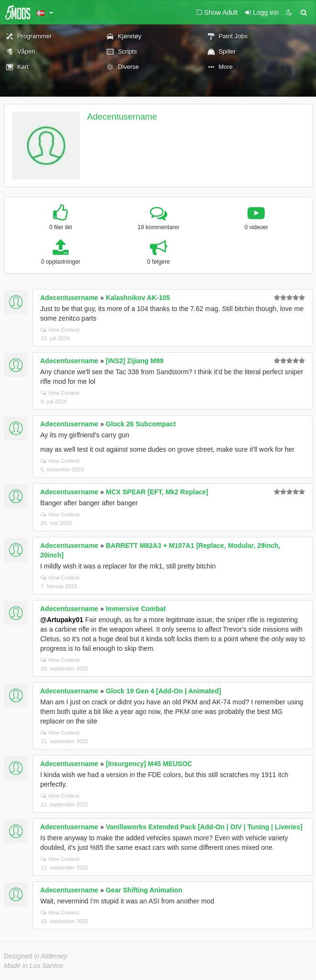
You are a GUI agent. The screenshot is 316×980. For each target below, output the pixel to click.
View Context (60, 330)
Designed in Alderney (36, 956)
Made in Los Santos (34, 966)
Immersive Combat (136, 609)
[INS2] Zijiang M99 (135, 361)
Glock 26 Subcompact (141, 424)
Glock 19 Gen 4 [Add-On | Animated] (164, 691)
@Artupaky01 (62, 620)
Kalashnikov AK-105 (138, 298)
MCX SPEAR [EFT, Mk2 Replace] (157, 492)
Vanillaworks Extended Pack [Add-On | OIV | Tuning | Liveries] (204, 827)
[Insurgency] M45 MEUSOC (149, 764)
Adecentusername (122, 117)
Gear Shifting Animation (144, 890)
